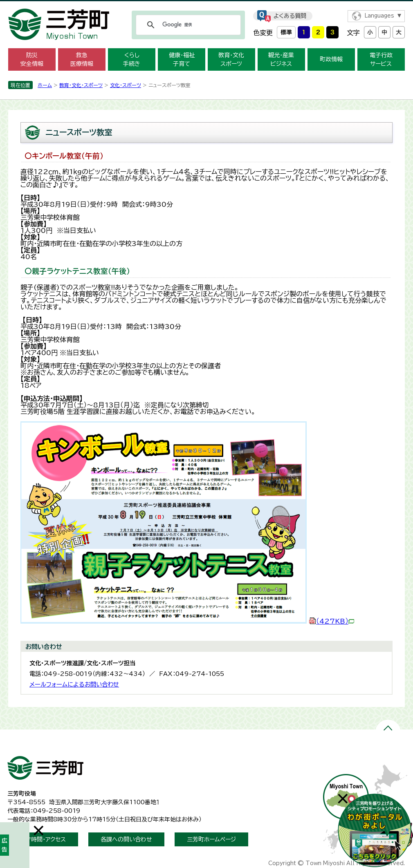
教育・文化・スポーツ (81, 85)
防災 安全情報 (32, 59)
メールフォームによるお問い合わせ (74, 684)
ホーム (45, 85)
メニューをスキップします (206, 6)
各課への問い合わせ (126, 839)
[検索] (187, 25)
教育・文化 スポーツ (231, 59)
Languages (379, 16)
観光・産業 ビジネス (281, 59)
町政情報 (331, 59)
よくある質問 (290, 16)
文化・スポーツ (126, 85)
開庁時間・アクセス (43, 839)
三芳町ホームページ (211, 839)
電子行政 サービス (381, 59)
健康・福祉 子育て (182, 59)
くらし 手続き (132, 59)
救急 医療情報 (82, 59)
